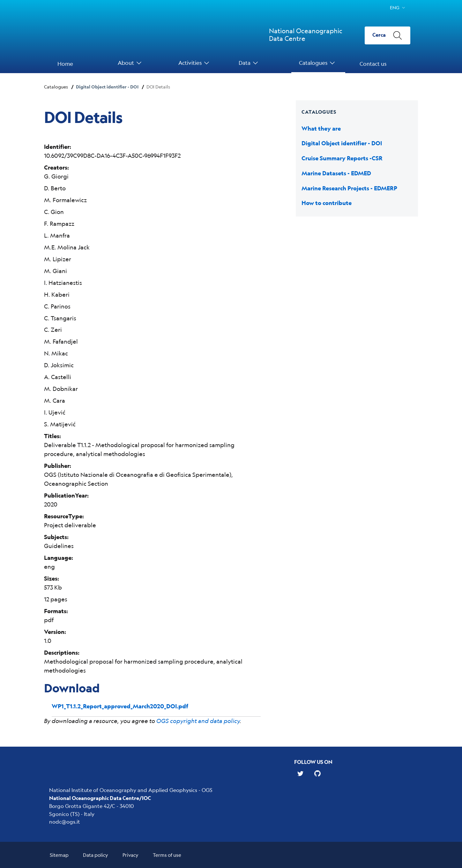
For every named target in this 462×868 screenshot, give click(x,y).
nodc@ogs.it (65, 822)
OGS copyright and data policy (198, 721)
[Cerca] (387, 35)
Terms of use (167, 855)
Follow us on (313, 762)
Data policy (96, 855)
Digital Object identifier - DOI (107, 87)
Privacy (130, 855)
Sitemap (59, 855)
